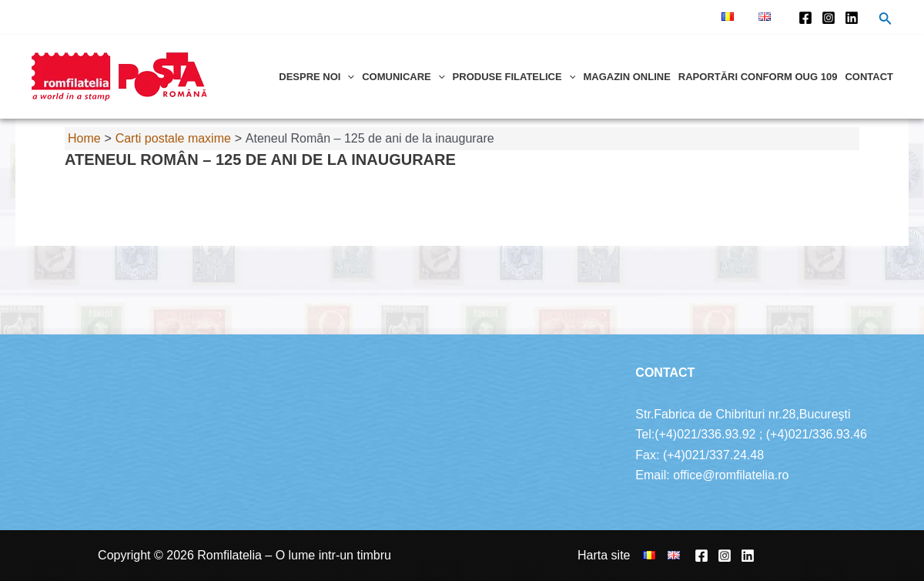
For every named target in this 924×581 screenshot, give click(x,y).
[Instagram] (829, 18)
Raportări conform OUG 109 (758, 77)
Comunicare (403, 77)
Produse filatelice (514, 77)
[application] (347, 77)
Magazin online (626, 77)
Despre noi (316, 77)
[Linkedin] (852, 18)
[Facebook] (805, 18)
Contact (869, 77)
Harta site (604, 555)
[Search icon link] (885, 20)
